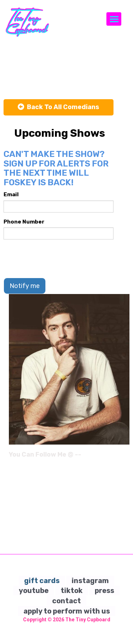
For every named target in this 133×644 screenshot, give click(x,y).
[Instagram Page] (125, 457)
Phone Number (24, 222)
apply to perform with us (67, 611)
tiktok (72, 591)
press (104, 591)
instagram (90, 581)
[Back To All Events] (59, 107)
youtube (34, 591)
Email (11, 194)
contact (66, 601)
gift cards (42, 581)
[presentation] (57, 259)
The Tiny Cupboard (88, 620)
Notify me (25, 286)
